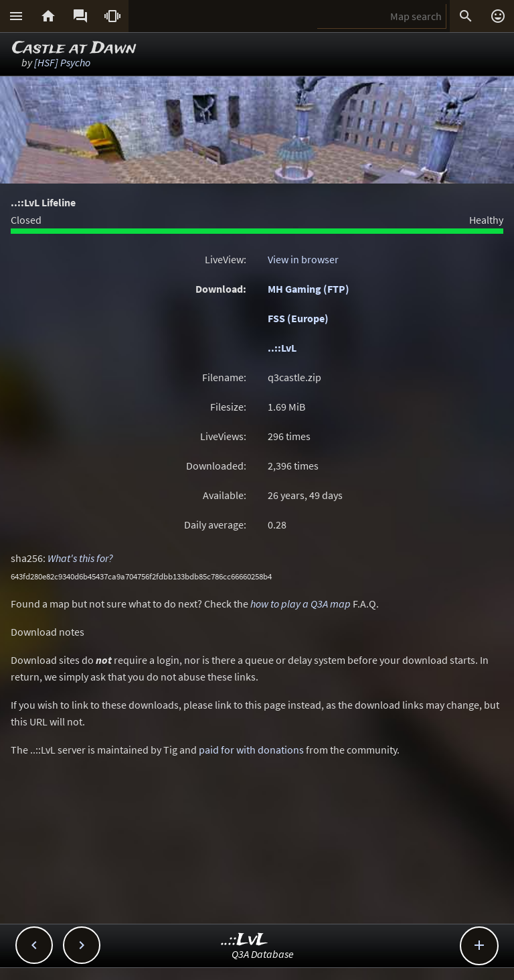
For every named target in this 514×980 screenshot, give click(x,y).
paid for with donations (251, 750)
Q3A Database (263, 954)
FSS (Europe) (298, 318)
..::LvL (282, 348)
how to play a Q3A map (301, 604)
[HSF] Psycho (62, 62)
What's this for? (80, 558)
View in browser (303, 259)
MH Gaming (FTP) (309, 289)
